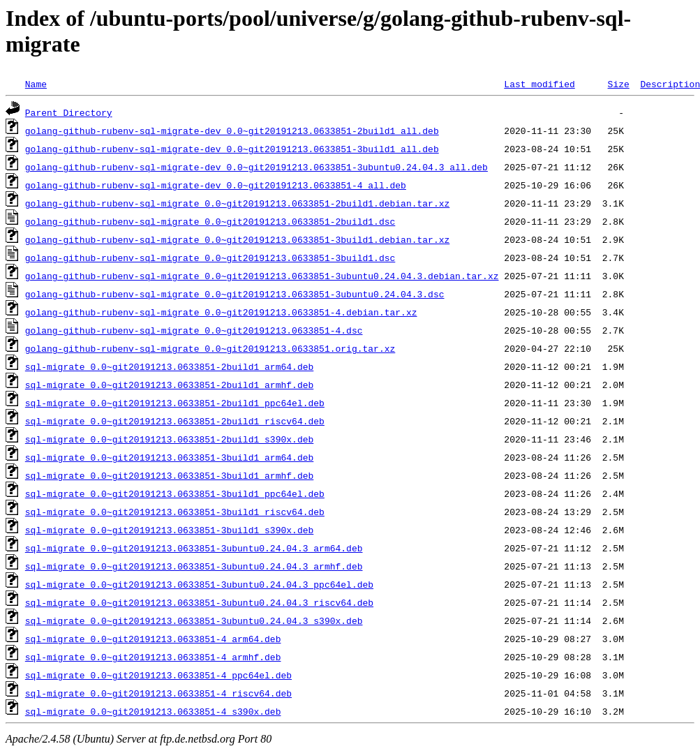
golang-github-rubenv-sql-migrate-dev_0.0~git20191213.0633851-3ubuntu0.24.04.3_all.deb (256, 167)
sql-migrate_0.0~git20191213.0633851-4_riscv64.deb (158, 693)
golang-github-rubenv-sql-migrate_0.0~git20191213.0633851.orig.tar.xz (210, 348)
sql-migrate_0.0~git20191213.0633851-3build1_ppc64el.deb (175, 493)
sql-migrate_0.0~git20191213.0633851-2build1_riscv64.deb (175, 421)
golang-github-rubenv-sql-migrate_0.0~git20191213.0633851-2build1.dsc (210, 221)
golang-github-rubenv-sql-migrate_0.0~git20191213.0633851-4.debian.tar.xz (221, 312)
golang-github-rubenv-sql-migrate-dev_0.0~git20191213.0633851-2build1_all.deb (232, 131)
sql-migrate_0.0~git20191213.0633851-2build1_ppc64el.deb (175, 403)
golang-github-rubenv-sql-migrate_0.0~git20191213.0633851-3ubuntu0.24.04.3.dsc (235, 294)
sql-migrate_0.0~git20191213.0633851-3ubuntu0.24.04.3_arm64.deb (194, 548)
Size (618, 84)
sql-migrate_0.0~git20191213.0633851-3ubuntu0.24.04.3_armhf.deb (194, 566)
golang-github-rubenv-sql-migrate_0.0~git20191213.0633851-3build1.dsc (210, 258)
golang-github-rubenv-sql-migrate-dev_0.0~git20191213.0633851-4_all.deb (216, 185)
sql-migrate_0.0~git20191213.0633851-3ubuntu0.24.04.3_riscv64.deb (199, 602)
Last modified (539, 84)
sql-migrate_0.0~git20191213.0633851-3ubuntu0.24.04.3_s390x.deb (194, 620)
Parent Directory (69, 112)
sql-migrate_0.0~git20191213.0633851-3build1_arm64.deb (169, 457)
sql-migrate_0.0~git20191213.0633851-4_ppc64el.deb (158, 675)
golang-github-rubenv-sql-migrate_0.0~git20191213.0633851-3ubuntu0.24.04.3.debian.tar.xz (262, 276)
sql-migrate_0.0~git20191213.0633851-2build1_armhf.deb (169, 385)
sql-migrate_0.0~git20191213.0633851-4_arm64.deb (153, 639)
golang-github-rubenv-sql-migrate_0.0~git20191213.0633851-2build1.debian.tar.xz (237, 203)
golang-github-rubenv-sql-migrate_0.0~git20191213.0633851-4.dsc (194, 330)
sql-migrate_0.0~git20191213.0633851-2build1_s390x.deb (169, 439)
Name (36, 84)
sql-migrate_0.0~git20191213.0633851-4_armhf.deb (153, 657)
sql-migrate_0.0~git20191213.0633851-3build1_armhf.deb (169, 475)
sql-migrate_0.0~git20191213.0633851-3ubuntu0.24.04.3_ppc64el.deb (199, 584)
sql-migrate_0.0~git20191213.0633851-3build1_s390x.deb (169, 530)
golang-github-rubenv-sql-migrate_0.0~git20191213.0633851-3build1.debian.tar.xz (237, 239)
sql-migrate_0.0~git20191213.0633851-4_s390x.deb (153, 711)
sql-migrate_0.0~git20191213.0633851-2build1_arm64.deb (169, 366)
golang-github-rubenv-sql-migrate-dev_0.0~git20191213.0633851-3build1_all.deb (232, 149)
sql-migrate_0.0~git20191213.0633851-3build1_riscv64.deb (175, 512)
